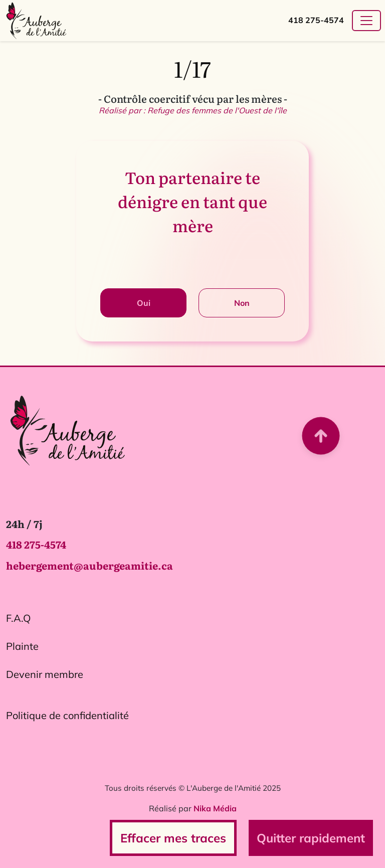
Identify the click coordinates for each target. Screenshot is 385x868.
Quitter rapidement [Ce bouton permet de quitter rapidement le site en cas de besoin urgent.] (311, 838)
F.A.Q (18, 622)
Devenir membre (45, 678)
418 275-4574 (316, 20)
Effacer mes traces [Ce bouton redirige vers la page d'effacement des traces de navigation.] (173, 838)
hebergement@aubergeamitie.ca (89, 569)
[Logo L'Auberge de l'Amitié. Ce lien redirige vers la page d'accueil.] (67, 433)
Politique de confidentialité (67, 719)
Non (242, 303)
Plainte (22, 650)
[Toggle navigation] (366, 21)
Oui (144, 303)
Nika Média (215, 812)
